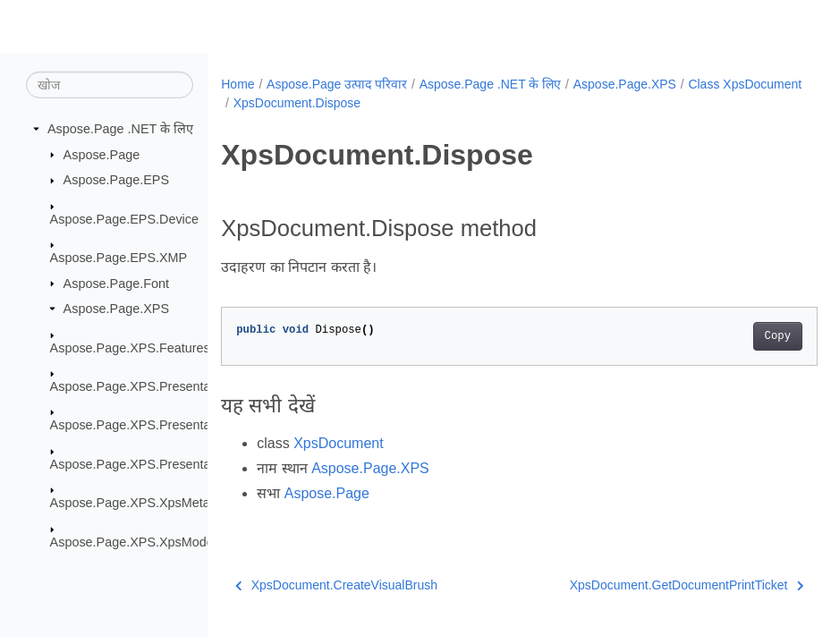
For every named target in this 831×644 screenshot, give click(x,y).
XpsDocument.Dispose (422, 103)
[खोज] (110, 85)
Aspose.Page (102, 154)
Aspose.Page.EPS (116, 180)
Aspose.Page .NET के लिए (120, 129)
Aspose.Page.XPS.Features (130, 347)
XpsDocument (339, 443)
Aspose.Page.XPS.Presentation (141, 386)
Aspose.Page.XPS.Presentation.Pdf (153, 464)
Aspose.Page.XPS (116, 309)
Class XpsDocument (290, 103)
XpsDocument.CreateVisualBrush (336, 585)
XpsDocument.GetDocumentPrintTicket (644, 585)
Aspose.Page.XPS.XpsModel (133, 541)
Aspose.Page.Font (116, 283)
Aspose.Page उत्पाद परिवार (337, 84)
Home (237, 84)
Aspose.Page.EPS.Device (124, 218)
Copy (736, 336)
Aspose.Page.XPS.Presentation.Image (161, 425)
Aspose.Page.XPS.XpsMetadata (143, 503)
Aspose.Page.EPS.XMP (119, 258)
